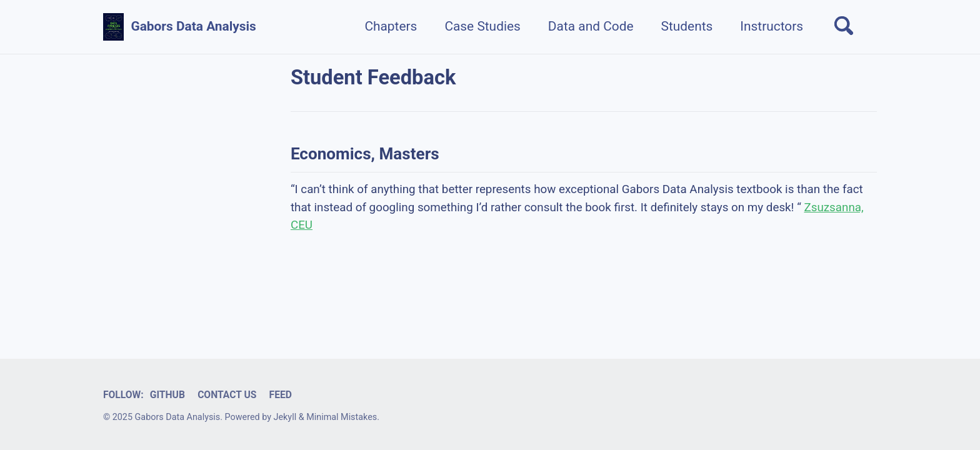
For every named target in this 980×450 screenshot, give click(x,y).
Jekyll (285, 417)
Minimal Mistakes (342, 417)
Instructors (772, 26)
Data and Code (591, 26)
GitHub (167, 395)
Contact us (227, 395)
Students (687, 26)
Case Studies (482, 26)
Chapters (391, 26)
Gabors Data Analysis (193, 26)
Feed (281, 395)
